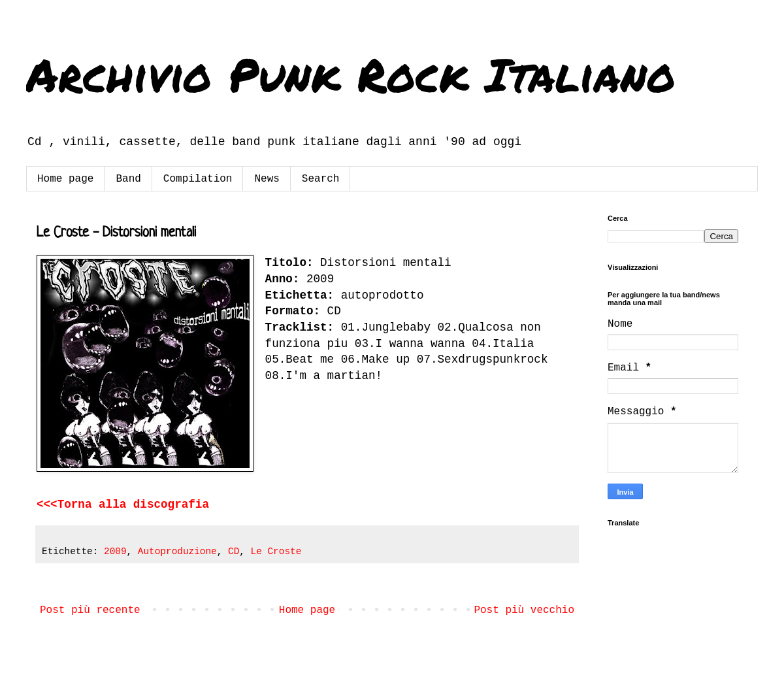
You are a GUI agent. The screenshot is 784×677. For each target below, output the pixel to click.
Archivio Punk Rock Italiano (351, 74)
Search (321, 179)
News (267, 179)
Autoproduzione (177, 552)
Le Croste (276, 552)
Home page (65, 179)
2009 (115, 552)
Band (128, 179)
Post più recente (90, 610)
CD (234, 552)
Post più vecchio (524, 610)
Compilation (198, 179)
